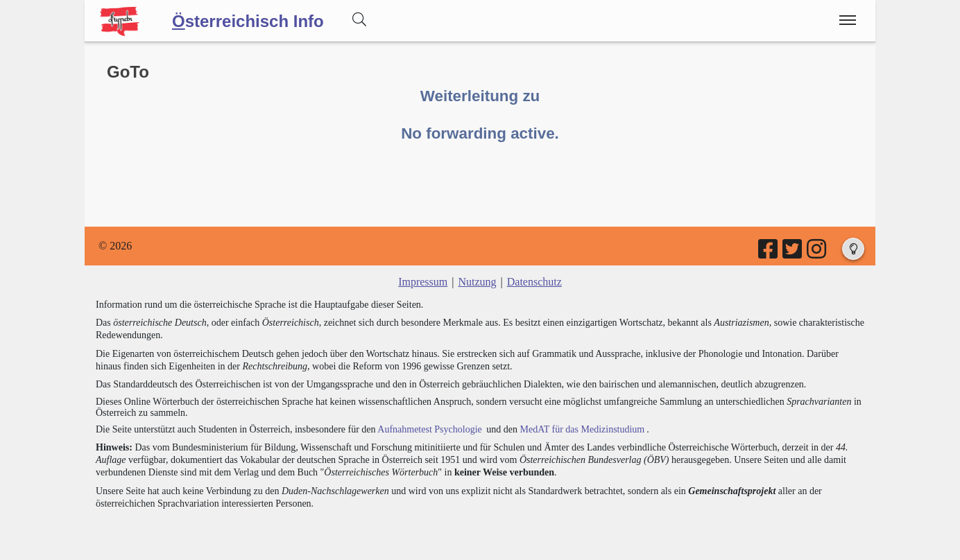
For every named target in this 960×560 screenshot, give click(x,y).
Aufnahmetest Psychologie (429, 429)
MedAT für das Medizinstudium (582, 429)
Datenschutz (534, 282)
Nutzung (477, 282)
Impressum (423, 282)
